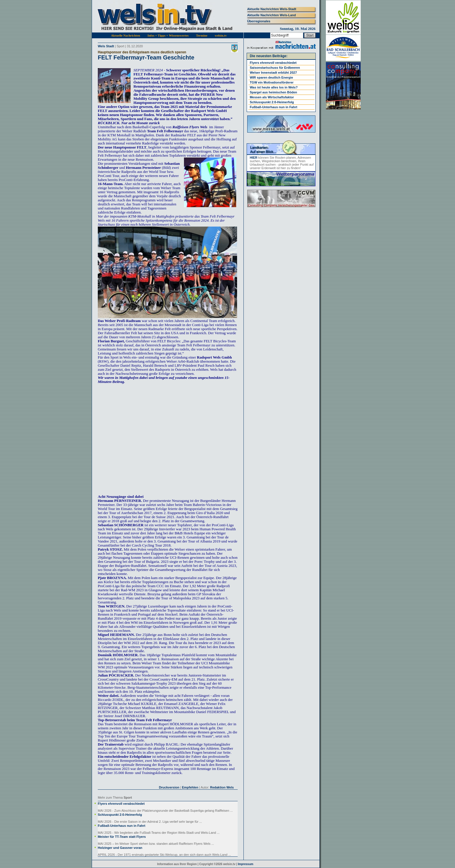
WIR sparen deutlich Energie (271, 77)
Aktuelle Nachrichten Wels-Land (272, 15)
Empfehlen (190, 787)
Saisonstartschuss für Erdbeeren (275, 68)
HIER (254, 158)
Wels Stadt (106, 46)
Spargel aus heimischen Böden (273, 92)
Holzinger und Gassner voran (120, 848)
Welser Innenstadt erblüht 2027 (273, 73)
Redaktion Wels (222, 787)
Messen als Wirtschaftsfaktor (272, 97)
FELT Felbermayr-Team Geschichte (146, 57)
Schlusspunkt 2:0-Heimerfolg (120, 815)
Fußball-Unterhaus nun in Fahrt (122, 826)
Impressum (246, 864)
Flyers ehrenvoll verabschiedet (121, 804)
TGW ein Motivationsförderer (272, 82)
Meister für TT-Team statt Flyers (122, 837)
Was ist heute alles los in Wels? (274, 87)
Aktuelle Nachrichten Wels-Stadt (272, 9)
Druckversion (169, 787)
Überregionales (259, 21)
